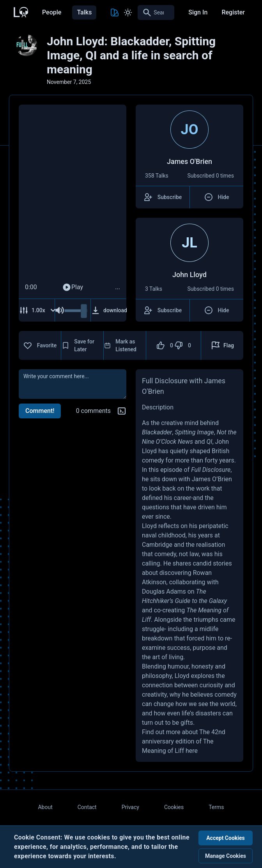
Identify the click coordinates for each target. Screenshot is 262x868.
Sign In (198, 12)
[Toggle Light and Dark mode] (128, 12)
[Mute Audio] (60, 310)
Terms (216, 807)
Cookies (174, 807)
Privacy (130, 807)
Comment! (40, 411)
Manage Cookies (226, 856)
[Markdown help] (122, 411)
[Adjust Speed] (38, 310)
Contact (87, 807)
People (52, 12)
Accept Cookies (226, 838)
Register (233, 12)
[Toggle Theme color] (115, 12)
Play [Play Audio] (73, 287)
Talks (84, 12)
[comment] (73, 384)
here (192, 751)
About (45, 807)
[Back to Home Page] (20, 11)
